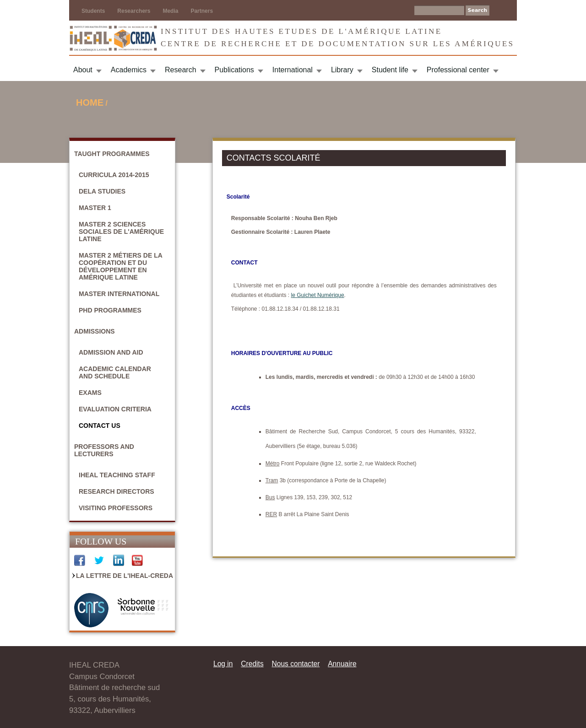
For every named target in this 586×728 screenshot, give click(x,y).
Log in (223, 664)
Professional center (458, 70)
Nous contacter (296, 664)
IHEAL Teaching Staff (117, 475)
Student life (390, 70)
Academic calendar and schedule (115, 372)
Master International (119, 294)
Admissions (95, 331)
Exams (90, 393)
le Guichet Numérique (318, 295)
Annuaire (342, 664)
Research (180, 70)
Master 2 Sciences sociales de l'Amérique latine (121, 232)
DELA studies (102, 191)
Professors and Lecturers (104, 450)
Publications (234, 70)
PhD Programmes (110, 310)
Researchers (134, 11)
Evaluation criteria (115, 409)
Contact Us (100, 426)
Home (90, 102)
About (83, 70)
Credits (252, 664)
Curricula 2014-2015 (114, 175)
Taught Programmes (112, 154)
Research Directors (117, 491)
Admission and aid (111, 352)
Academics (129, 70)
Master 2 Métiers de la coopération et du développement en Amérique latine (120, 266)
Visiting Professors (116, 508)
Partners (202, 11)
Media (170, 11)
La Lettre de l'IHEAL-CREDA (125, 576)
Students (93, 11)
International (293, 70)
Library (342, 70)
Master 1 (95, 208)
